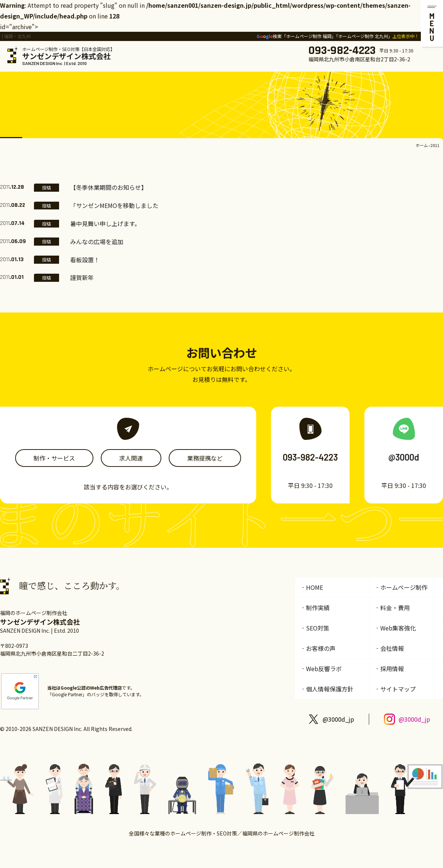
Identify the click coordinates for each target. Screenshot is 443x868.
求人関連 (131, 458)
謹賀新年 (82, 277)
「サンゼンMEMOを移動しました (114, 205)
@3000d (404, 457)
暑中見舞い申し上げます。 (105, 223)
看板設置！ (85, 260)
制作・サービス (54, 458)
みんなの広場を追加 (97, 242)
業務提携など (205, 458)
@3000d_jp (338, 719)
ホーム (422, 145)
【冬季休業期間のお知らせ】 (109, 187)
